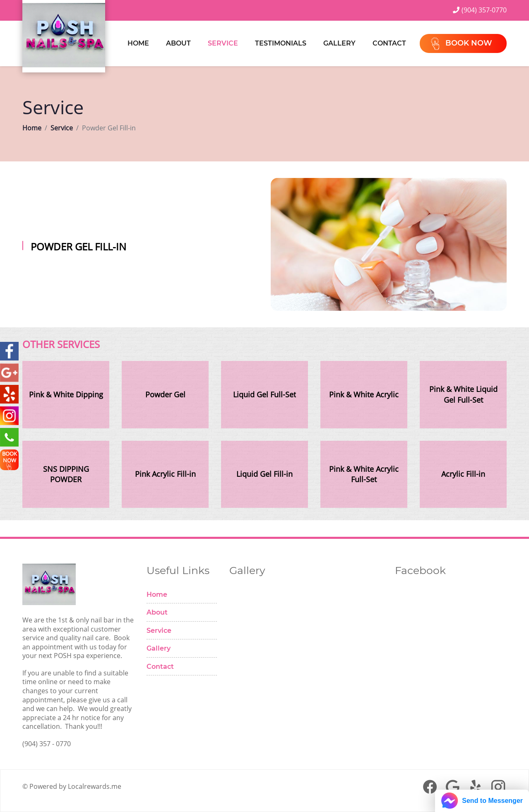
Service (223, 43)
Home (138, 43)
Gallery (339, 43)
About (178, 43)
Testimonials (281, 43)
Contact (389, 43)
